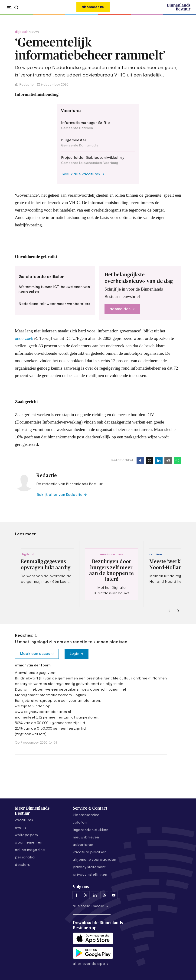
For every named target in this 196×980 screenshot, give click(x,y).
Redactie (26, 85)
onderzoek (24, 338)
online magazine (30, 850)
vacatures (24, 820)
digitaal (21, 32)
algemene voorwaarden (94, 860)
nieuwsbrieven (86, 838)
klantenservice (86, 815)
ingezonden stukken (90, 830)
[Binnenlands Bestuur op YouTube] (114, 895)
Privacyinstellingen (90, 875)
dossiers (22, 865)
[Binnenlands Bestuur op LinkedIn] (95, 895)
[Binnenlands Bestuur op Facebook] (76, 895)
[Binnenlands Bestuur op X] (86, 895)
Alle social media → (90, 906)
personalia (25, 857)
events (21, 828)
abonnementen (29, 843)
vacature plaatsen (90, 852)
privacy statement (89, 867)
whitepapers (26, 835)
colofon (80, 823)
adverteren (83, 845)
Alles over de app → (91, 964)
